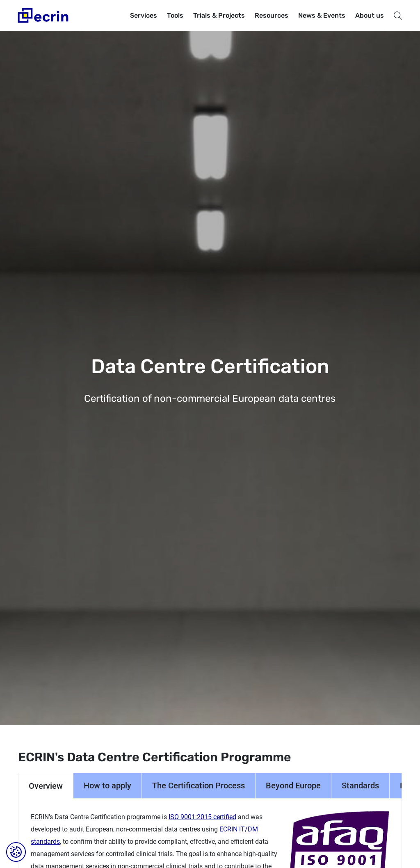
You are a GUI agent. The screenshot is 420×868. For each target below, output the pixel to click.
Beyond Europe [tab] (293, 786)
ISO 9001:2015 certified (202, 817)
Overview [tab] (46, 786)
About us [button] (370, 15)
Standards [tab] (360, 786)
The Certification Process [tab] (199, 786)
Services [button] (144, 15)
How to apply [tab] (107, 786)
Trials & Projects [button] (219, 15)
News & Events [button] (322, 15)
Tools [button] (175, 15)
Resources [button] (272, 15)
